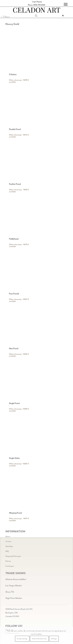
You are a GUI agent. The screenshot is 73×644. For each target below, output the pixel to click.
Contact (8, 541)
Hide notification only (39, 639)
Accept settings (22, 639)
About (8, 536)
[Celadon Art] (36, 10)
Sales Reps (9, 546)
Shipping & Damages (13, 556)
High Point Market (14, 598)
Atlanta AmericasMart (16, 579)
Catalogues (10, 566)
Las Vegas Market (14, 586)
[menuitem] (65, 4)
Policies (8, 561)
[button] (5, 17)
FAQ (7, 551)
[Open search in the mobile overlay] (36, 16)
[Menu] (65, 4)
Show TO (10, 592)
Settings (54, 639)
